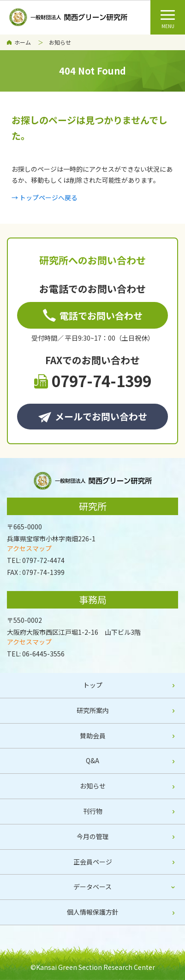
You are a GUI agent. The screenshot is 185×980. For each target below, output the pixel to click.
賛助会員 (93, 736)
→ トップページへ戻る (45, 197)
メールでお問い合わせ (93, 416)
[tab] (92, 887)
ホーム (23, 42)
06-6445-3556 (43, 654)
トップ (93, 685)
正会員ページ (93, 862)
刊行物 (93, 811)
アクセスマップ (29, 548)
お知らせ (60, 42)
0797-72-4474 (43, 560)
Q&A (92, 760)
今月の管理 (93, 836)
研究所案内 (93, 710)
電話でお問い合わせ (93, 316)
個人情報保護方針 (93, 912)
